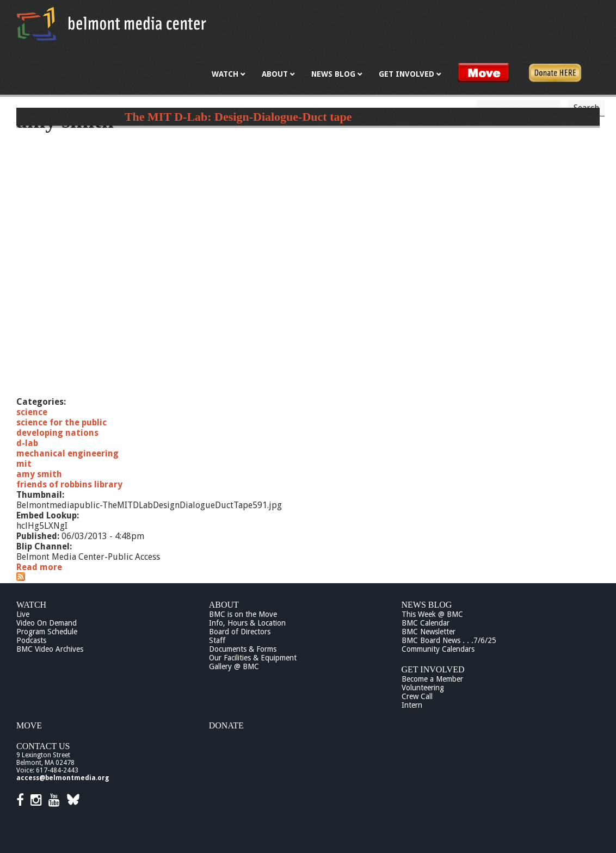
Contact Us (43, 746)
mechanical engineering (67, 453)
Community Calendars (438, 649)
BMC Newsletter (429, 632)
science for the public (61, 422)
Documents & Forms (243, 649)
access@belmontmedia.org (63, 778)
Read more (39, 567)
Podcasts (31, 640)
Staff (217, 640)
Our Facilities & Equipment (253, 658)
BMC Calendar (426, 623)
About (224, 605)
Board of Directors (240, 632)
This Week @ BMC (432, 614)
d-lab (27, 443)
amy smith (39, 474)
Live (23, 614)
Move (29, 725)
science (32, 412)
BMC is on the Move (243, 614)
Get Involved (433, 669)
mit (24, 464)
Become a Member (432, 679)
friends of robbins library (69, 484)
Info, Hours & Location (247, 623)
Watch (31, 605)
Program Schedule (47, 632)
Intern (412, 705)
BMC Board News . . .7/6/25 (449, 640)
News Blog (427, 605)
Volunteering (423, 688)
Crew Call (417, 696)
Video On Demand (47, 623)
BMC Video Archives (50, 649)
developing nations (57, 433)
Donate (226, 725)
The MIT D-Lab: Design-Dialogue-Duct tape (238, 117)
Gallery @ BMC (234, 666)
